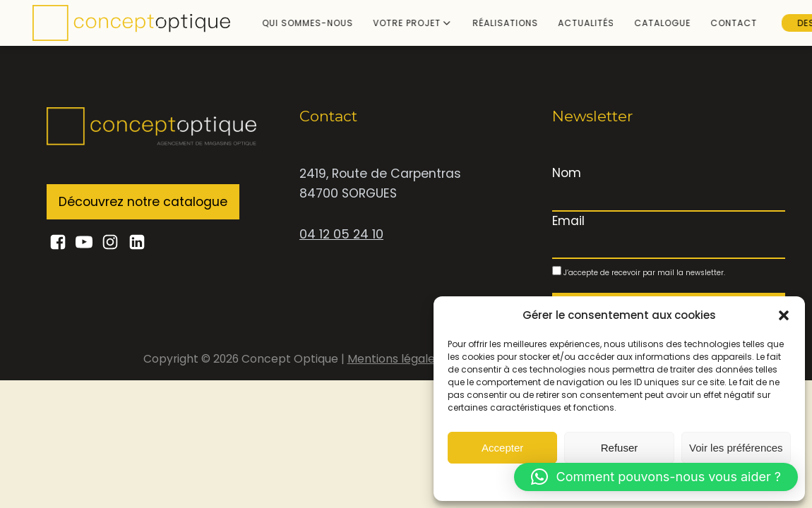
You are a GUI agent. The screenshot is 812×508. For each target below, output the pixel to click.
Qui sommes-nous (292, 23)
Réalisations (490, 23)
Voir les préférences (736, 448)
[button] (784, 315)
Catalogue (647, 23)
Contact (718, 23)
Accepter (502, 448)
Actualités (571, 23)
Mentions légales (395, 359)
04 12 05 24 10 (341, 234)
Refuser (620, 448)
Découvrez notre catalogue (143, 202)
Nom (567, 173)
